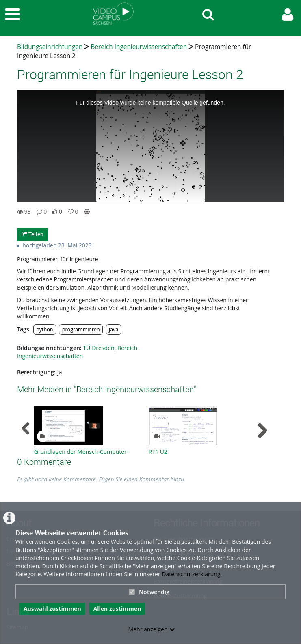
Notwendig (149, 592)
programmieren (81, 330)
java (114, 330)
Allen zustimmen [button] (117, 609)
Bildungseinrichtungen (50, 47)
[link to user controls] (288, 14)
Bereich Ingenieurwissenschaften (139, 47)
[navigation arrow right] (262, 431)
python (45, 330)
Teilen (33, 234)
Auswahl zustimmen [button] (52, 609)
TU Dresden (99, 348)
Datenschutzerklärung (191, 574)
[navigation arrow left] (26, 429)
